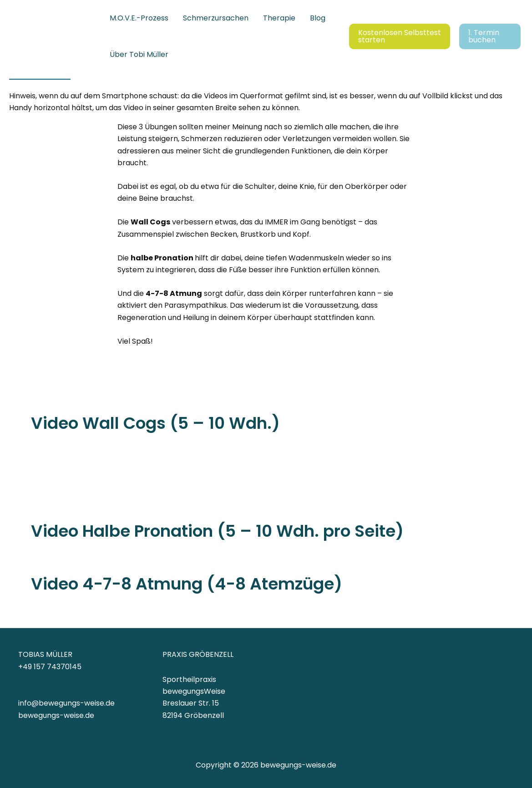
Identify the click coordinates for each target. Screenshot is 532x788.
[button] (400, 36)
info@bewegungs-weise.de (66, 703)
